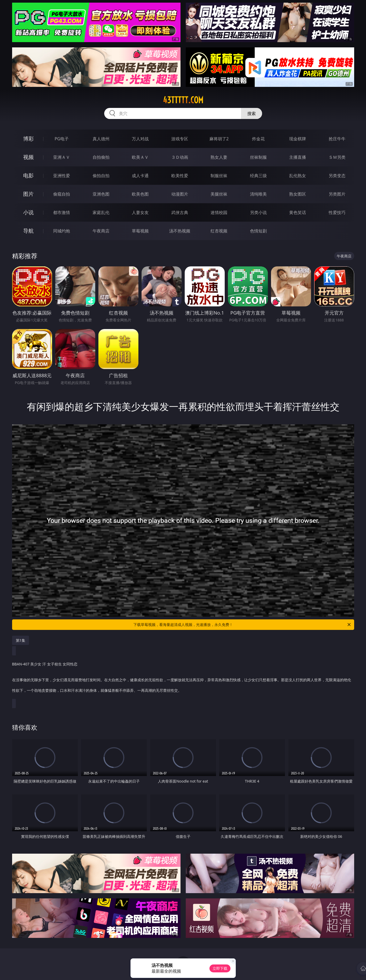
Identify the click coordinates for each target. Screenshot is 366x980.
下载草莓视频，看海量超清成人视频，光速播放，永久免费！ (242, 625)
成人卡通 (140, 176)
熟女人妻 (219, 157)
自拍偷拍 (101, 157)
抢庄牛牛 (337, 139)
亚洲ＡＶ (62, 157)
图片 (28, 194)
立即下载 (220, 968)
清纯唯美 (258, 194)
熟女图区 (298, 194)
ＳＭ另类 (337, 157)
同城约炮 (62, 231)
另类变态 (337, 176)
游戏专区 (180, 139)
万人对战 (140, 139)
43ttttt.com (183, 100)
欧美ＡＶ (140, 157)
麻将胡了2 (219, 139)
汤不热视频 (180, 231)
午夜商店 (101, 231)
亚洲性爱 (62, 176)
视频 (28, 157)
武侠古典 (180, 212)
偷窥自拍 (62, 194)
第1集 (21, 640)
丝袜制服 (258, 157)
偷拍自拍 (101, 176)
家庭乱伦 (101, 212)
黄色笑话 (298, 212)
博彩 (28, 139)
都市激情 (62, 212)
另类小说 (258, 212)
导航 (28, 231)
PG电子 (62, 139)
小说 (28, 212)
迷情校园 (219, 212)
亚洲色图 (101, 194)
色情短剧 (258, 231)
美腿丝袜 (219, 194)
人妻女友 (140, 212)
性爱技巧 (337, 212)
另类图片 (337, 194)
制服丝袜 (219, 176)
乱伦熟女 (298, 176)
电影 (28, 175)
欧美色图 (140, 194)
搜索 (252, 113)
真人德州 (101, 139)
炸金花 (258, 139)
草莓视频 (140, 231)
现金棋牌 (298, 139)
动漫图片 (180, 194)
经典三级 (258, 176)
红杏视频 (219, 231)
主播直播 (298, 157)
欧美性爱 (180, 176)
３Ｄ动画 (180, 157)
